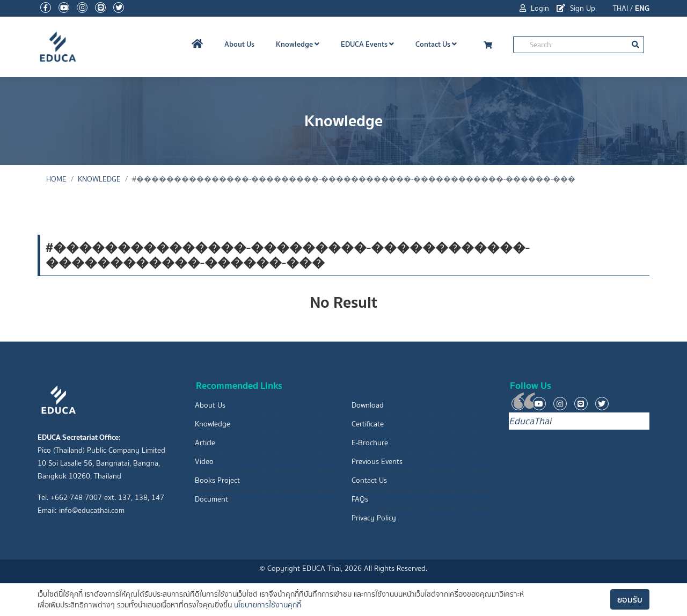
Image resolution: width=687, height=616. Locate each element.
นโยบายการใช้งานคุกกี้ (268, 605)
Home (56, 179)
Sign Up (576, 8)
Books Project (217, 480)
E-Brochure (370, 443)
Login (534, 8)
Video (204, 462)
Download (368, 405)
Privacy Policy (374, 518)
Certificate (368, 424)
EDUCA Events (367, 44)
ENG (642, 8)
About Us (239, 44)
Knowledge (298, 44)
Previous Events (377, 462)
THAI (620, 8)
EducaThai (530, 421)
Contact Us (436, 44)
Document (211, 499)
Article (205, 443)
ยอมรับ (630, 599)
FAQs (360, 499)
